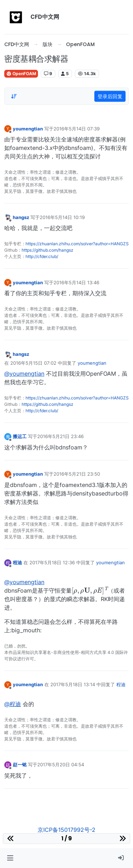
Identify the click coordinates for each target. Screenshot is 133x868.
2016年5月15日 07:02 (33, 363)
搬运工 (20, 436)
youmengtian (28, 129)
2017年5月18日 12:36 (52, 562)
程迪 (17, 562)
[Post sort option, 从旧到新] (14, 96)
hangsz (21, 217)
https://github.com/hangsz (48, 250)
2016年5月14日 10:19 (62, 217)
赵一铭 (20, 765)
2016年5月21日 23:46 (60, 436)
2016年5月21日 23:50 (77, 474)
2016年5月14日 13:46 (76, 282)
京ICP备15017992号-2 (66, 830)
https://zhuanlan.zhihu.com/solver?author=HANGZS (77, 244)
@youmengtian (24, 374)
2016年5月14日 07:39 (77, 129)
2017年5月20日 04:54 (61, 765)
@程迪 (13, 704)
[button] (10, 858)
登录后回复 (110, 96)
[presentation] (90, 590)
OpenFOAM (21, 74)
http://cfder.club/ (42, 256)
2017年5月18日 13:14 (73, 684)
